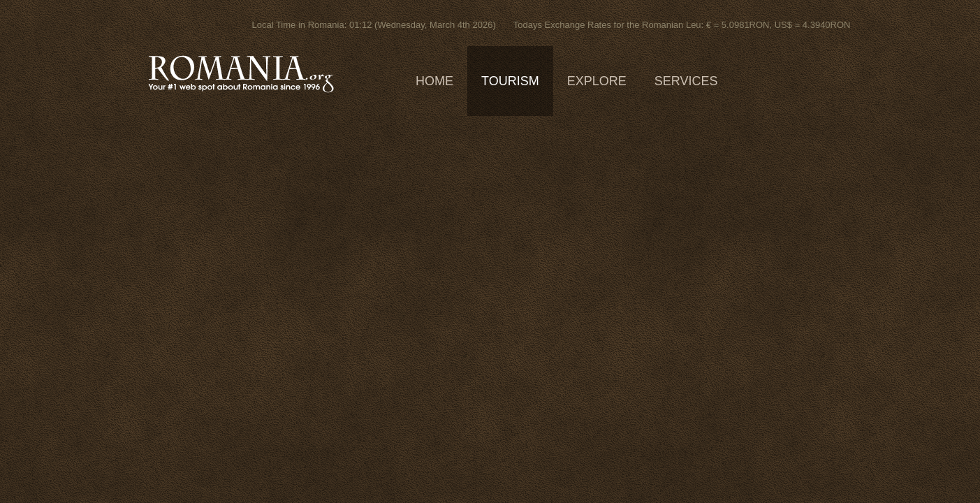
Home (434, 81)
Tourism (510, 81)
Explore (597, 81)
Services (686, 81)
